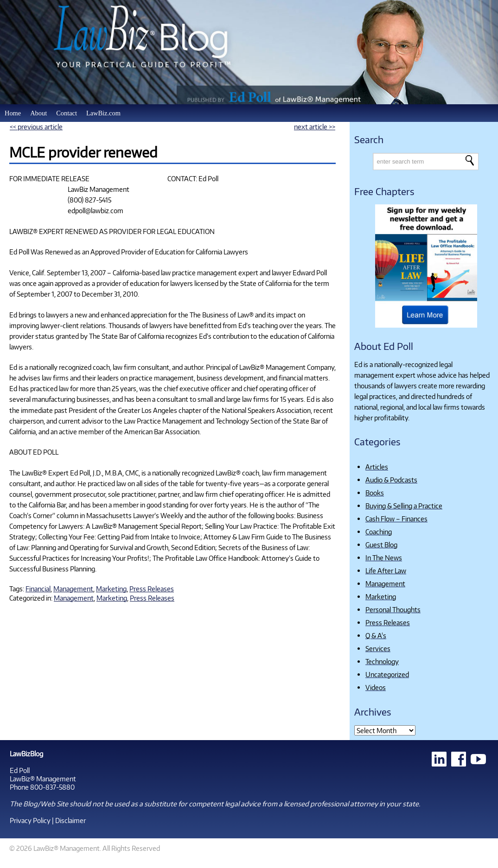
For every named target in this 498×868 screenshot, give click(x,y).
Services (378, 648)
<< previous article (36, 127)
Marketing (111, 589)
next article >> (315, 127)
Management (73, 589)
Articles (377, 467)
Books (375, 493)
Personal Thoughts (393, 609)
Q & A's (376, 635)
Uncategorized (387, 674)
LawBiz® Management (43, 779)
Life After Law (386, 570)
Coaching (379, 532)
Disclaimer (70, 820)
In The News (384, 558)
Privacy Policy (30, 820)
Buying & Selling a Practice (404, 506)
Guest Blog (381, 545)
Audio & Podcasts (391, 480)
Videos (376, 687)
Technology (382, 661)
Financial (38, 589)
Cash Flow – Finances (396, 519)
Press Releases (152, 589)
